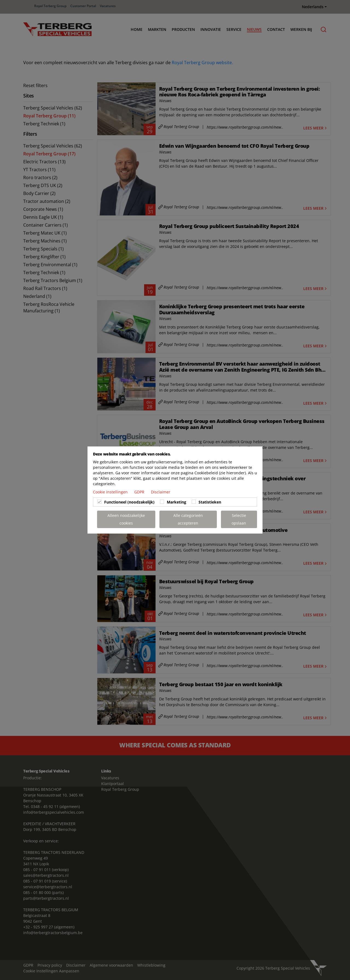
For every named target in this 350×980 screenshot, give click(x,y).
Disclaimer (161, 492)
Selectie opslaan (239, 519)
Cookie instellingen (111, 492)
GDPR (140, 492)
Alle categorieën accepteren (188, 519)
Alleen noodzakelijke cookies (126, 519)
